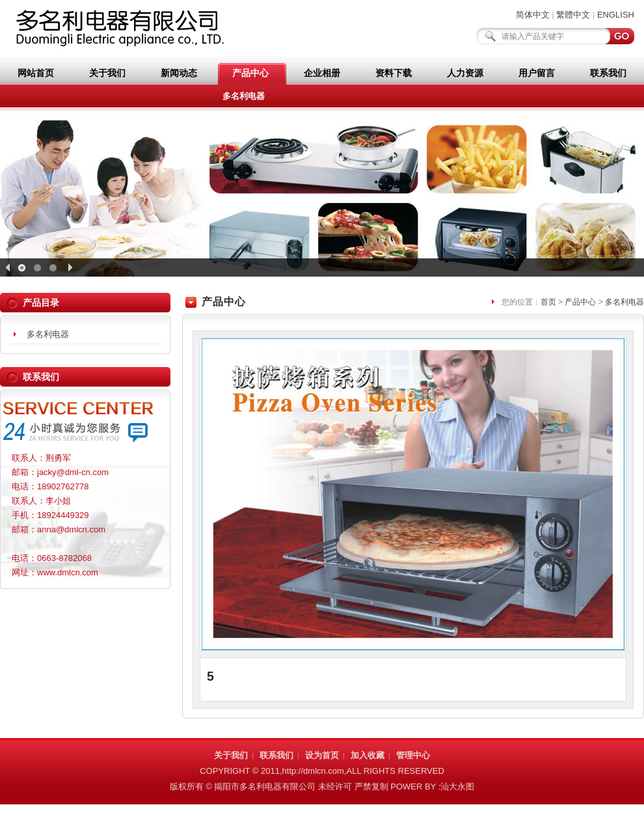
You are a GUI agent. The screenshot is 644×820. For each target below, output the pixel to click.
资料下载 (394, 73)
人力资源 (465, 73)
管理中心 (413, 755)
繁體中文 (573, 15)
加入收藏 (368, 755)
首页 (548, 302)
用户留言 (537, 73)
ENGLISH (616, 15)
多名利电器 (244, 96)
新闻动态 (179, 73)
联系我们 (608, 73)
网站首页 (36, 73)
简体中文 (533, 15)
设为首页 (322, 755)
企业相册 (322, 73)
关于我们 (107, 73)
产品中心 (250, 73)
